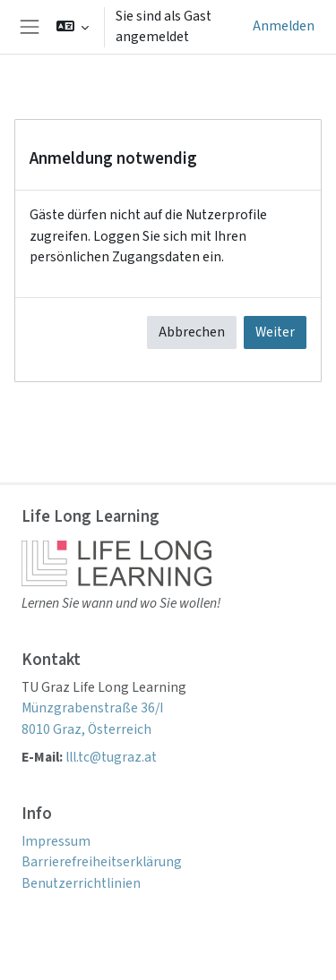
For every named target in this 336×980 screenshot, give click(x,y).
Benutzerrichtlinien (81, 883)
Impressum (56, 841)
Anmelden (284, 26)
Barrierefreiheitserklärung (102, 862)
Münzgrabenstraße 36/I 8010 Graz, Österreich (92, 718)
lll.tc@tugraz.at (111, 757)
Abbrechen (192, 332)
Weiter (275, 332)
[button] (73, 27)
